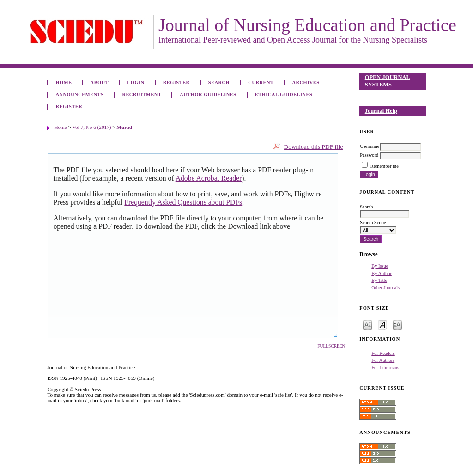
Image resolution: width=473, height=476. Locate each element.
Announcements (79, 95)
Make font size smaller (368, 324)
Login (136, 82)
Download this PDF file (313, 147)
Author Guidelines (208, 95)
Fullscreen (331, 346)
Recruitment (142, 95)
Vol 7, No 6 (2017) (91, 127)
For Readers (383, 353)
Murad (124, 127)
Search (219, 82)
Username (370, 146)
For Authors (383, 360)
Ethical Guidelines (284, 95)
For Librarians (385, 368)
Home (64, 82)
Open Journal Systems (388, 81)
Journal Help (381, 111)
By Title (379, 280)
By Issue (380, 266)
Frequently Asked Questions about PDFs (183, 202)
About (100, 82)
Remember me (385, 166)
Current (261, 82)
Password (369, 155)
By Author (382, 273)
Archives (306, 82)
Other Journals (385, 288)
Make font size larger (397, 324)
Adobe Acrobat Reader (209, 178)
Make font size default (382, 324)
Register (176, 82)
